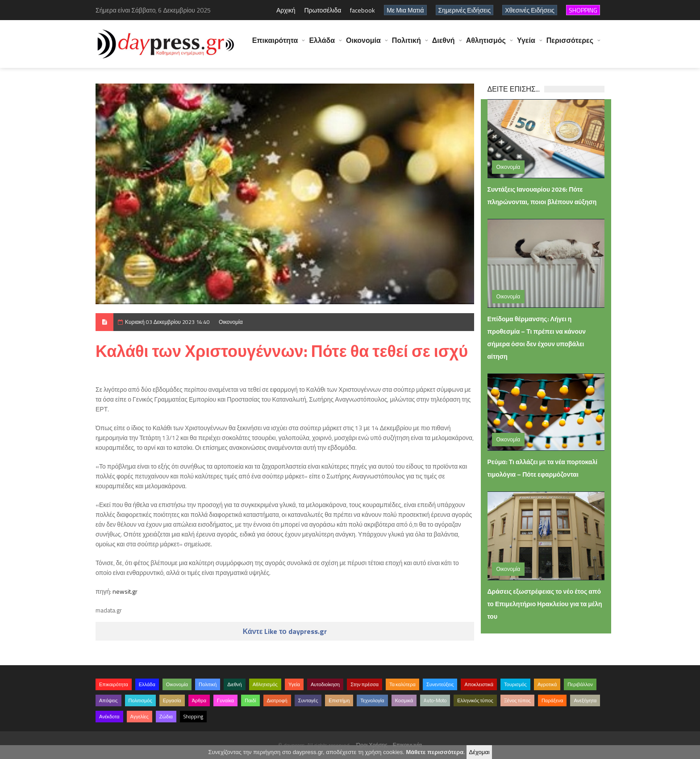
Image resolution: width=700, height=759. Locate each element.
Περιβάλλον (580, 684)
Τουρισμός (515, 684)
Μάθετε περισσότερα (435, 752)
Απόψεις (108, 700)
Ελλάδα (322, 45)
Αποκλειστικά (479, 684)
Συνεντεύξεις (440, 684)
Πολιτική (406, 45)
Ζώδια (166, 717)
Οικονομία (363, 45)
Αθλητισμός (486, 45)
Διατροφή (277, 700)
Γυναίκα (225, 700)
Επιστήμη (339, 700)
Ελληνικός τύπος (475, 700)
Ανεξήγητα (585, 700)
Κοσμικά (404, 700)
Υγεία (526, 45)
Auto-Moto (435, 700)
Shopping (193, 717)
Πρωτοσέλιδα (323, 10)
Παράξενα (552, 700)
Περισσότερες (570, 45)
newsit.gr (125, 591)
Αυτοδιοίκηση (325, 684)
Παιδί (250, 700)
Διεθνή (444, 45)
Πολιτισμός (140, 700)
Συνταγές (308, 700)
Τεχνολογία (372, 700)
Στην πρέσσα (365, 684)
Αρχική (286, 10)
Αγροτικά (547, 684)
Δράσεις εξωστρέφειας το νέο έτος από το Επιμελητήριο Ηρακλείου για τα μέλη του (545, 604)
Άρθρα (199, 700)
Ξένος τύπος (517, 700)
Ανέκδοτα (109, 717)
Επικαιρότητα (275, 45)
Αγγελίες (140, 717)
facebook (362, 10)
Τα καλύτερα (402, 684)
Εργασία (172, 700)
